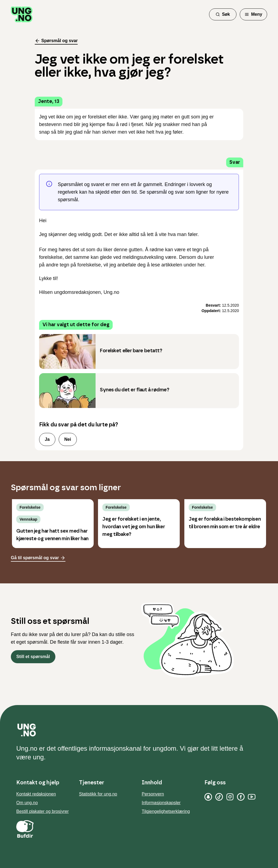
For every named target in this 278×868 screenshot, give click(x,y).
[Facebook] (241, 797)
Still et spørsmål (33, 657)
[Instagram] (230, 797)
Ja (47, 439)
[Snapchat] (208, 797)
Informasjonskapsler (161, 803)
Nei (68, 439)
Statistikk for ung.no (98, 794)
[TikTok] (219, 797)
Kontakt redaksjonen (36, 794)
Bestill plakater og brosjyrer (42, 811)
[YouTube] (252, 797)
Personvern (153, 794)
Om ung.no (27, 803)
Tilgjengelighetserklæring (166, 811)
